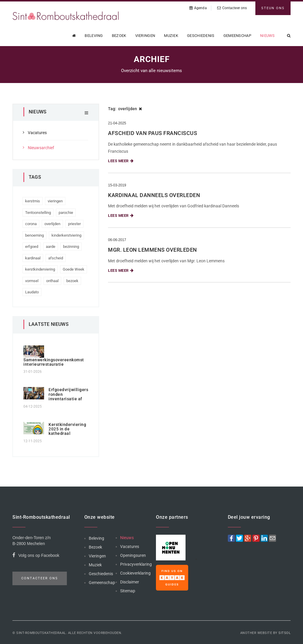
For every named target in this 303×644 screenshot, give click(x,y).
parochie (66, 213)
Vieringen (145, 36)
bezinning (71, 247)
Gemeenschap (237, 36)
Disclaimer (130, 582)
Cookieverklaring (135, 573)
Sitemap (128, 591)
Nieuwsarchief (41, 148)
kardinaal (33, 258)
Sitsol (285, 633)
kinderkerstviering (66, 235)
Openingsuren (133, 555)
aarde (51, 247)
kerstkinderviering (40, 269)
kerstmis (33, 201)
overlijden (52, 224)
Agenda (198, 8)
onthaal (52, 281)
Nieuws (267, 36)
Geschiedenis (201, 36)
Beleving (94, 36)
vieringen (55, 201)
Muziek (171, 36)
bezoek (72, 281)
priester (74, 224)
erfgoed (32, 247)
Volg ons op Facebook (36, 556)
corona (31, 224)
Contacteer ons (232, 8)
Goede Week (74, 269)
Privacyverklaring (136, 564)
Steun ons (273, 8)
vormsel (32, 281)
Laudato (32, 292)
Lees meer (121, 161)
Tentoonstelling (38, 213)
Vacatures (37, 133)
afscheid (56, 258)
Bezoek (119, 36)
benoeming (34, 235)
